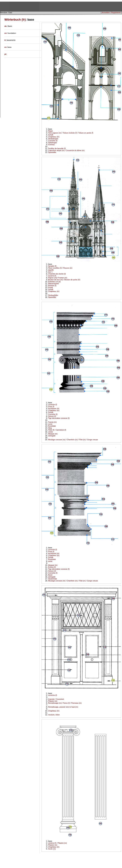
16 (113, 222)
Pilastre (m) (53, 701)
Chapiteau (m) (54, 137)
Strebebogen (53, 139)
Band (50, 575)
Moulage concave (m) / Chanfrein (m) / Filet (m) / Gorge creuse (73, 440)
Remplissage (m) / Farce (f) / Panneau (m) (65, 703)
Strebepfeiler (53, 295)
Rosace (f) (52, 285)
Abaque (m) (53, 434)
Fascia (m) (52, 422)
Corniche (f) (53, 141)
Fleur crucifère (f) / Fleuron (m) (60, 268)
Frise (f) (51, 406)
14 (113, 253)
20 (92, 386)
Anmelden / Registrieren (111, 13)
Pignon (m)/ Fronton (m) (58, 278)
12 (120, 40)
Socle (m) (52, 849)
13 (119, 92)
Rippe (50, 131)
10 (120, 49)
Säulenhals (52, 579)
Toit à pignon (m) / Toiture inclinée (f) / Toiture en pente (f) (71, 133)
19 (103, 381)
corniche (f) (53, 405)
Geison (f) (52, 416)
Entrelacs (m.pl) (54, 282)
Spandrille (52, 152)
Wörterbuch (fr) (15, 20)
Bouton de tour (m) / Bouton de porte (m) (64, 280)
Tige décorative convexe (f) (59, 418)
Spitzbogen (53, 143)
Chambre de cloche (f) (57, 274)
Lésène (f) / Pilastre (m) (57, 843)
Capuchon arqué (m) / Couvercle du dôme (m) (66, 150)
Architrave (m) (54, 408)
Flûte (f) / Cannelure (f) (57, 430)
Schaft (51, 135)
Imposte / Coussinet (56, 699)
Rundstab (52, 426)
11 (105, 29)
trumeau (51, 145)
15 (112, 249)
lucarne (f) (52, 276)
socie (50, 424)
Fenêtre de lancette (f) (57, 148)
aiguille (51, 270)
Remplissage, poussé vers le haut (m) (63, 707)
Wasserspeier (53, 284)
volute (50, 432)
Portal (50, 287)
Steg (50, 428)
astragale (52, 436)
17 (61, 243)
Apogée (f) (52, 266)
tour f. (50, 272)
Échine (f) (52, 567)
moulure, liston (54, 715)
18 (47, 222)
